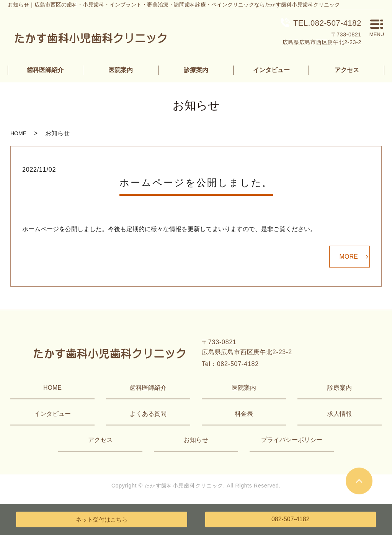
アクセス (347, 70)
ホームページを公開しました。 (196, 182)
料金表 (244, 414)
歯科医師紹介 (45, 70)
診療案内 (196, 70)
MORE (349, 257)
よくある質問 (148, 414)
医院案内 (121, 70)
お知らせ (196, 440)
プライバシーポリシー (292, 440)
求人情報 (340, 414)
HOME (18, 133)
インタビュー (271, 70)
